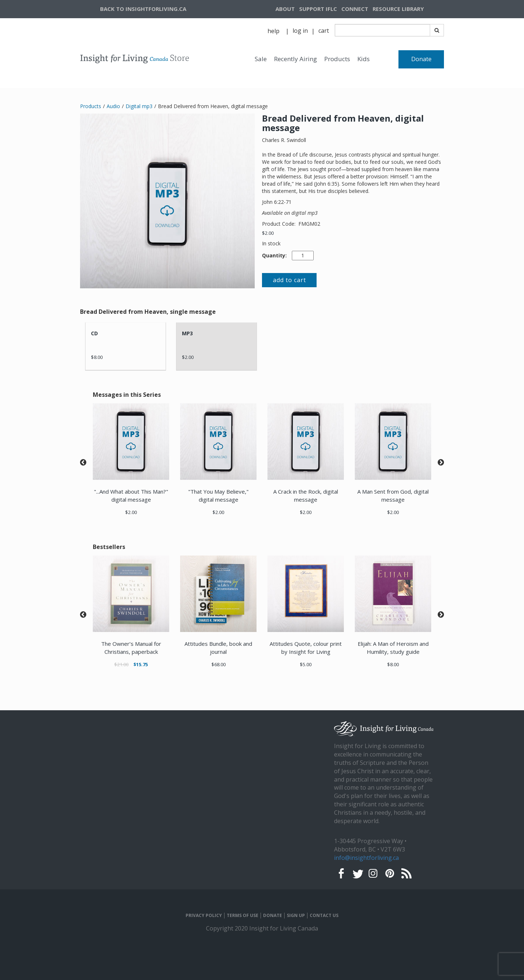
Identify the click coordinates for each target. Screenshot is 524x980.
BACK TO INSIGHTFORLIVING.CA (143, 9)
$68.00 (219, 664)
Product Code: (279, 224)
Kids (364, 59)
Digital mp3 (139, 106)
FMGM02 (309, 224)
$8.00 (97, 357)
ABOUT (285, 9)
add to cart (289, 280)
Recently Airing (295, 59)
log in (300, 31)
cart (324, 31)
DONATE (273, 916)
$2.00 (268, 233)
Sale (261, 59)
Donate (421, 59)
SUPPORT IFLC (318, 9)
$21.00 (121, 664)
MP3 (187, 333)
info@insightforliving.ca (366, 858)
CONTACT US (324, 916)
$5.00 (306, 664)
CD (94, 333)
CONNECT (355, 9)
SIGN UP (296, 916)
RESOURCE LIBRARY (398, 9)
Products (337, 59)
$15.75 (141, 664)
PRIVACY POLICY (204, 916)
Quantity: (274, 255)
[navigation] (407, 9)
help (273, 31)
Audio (113, 106)
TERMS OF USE (243, 916)
